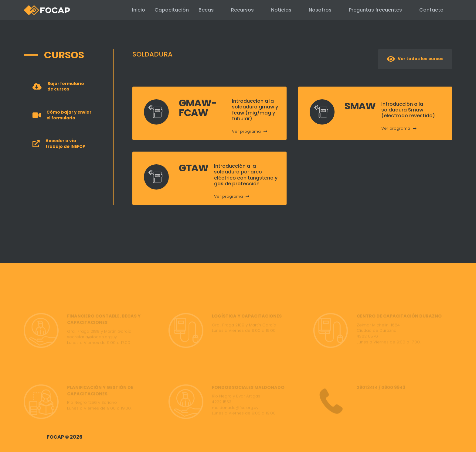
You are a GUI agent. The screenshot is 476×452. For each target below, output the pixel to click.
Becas (206, 10)
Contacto (431, 10)
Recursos (242, 10)
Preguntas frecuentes (375, 10)
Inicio (123, 10)
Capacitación (164, 10)
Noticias (281, 10)
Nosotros (320, 10)
